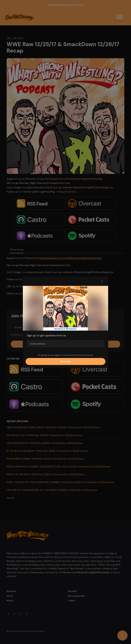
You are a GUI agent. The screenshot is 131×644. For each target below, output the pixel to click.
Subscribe (66, 361)
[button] (102, 281)
